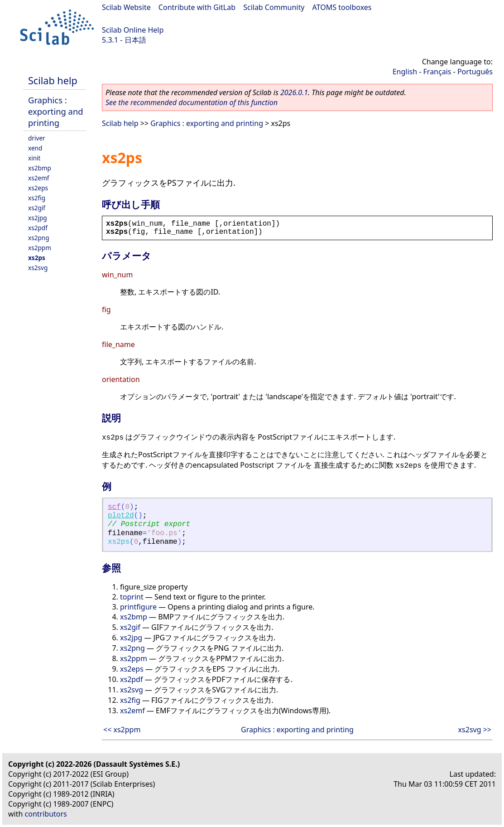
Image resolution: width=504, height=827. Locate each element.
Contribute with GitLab (197, 7)
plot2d (121, 516)
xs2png (39, 238)
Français (437, 72)
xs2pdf (38, 228)
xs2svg (38, 268)
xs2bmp (40, 168)
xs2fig (37, 198)
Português (475, 72)
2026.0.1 (294, 92)
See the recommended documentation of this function (192, 102)
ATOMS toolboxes (342, 7)
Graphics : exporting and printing (56, 111)
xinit (34, 158)
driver (37, 138)
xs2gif (37, 208)
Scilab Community (274, 7)
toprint (132, 597)
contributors (46, 814)
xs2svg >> (475, 730)
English (405, 72)
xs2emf (39, 178)
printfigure (138, 607)
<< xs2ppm (122, 730)
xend (35, 148)
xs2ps (37, 258)
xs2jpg (38, 218)
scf (114, 507)
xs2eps (38, 188)
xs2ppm (40, 248)
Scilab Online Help (133, 30)
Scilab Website (126, 7)
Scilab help (53, 80)
